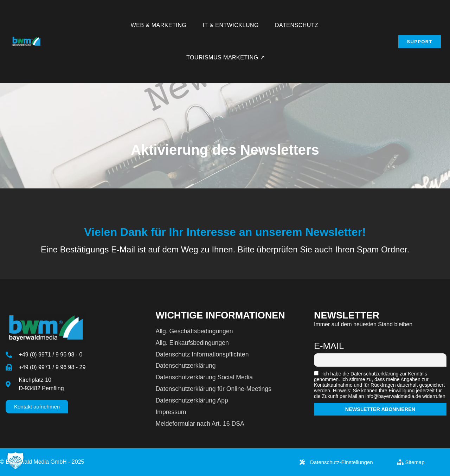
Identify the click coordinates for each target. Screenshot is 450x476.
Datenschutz (297, 25)
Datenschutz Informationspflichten (202, 354)
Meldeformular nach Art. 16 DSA (200, 424)
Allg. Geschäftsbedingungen (194, 331)
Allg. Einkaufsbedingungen (192, 343)
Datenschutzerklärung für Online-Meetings (213, 389)
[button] (15, 461)
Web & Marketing (159, 25)
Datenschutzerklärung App (192, 400)
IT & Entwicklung (231, 25)
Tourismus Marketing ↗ (226, 57)
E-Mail (329, 346)
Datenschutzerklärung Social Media (204, 377)
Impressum (171, 412)
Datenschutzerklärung (185, 366)
